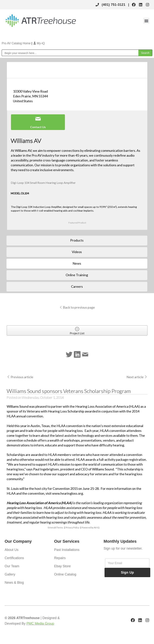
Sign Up (127, 572)
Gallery (10, 574)
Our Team (12, 566)
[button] (146, 21)
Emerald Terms (56, 528)
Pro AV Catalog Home (17, 43)
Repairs (60, 558)
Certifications (14, 558)
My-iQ (39, 43)
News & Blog (14, 583)
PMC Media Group (40, 624)
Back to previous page (77, 307)
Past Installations (67, 550)
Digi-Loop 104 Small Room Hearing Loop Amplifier (43, 183)
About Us (12, 550)
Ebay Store (62, 566)
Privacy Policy (72, 528)
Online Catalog (65, 574)
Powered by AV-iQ (91, 528)
